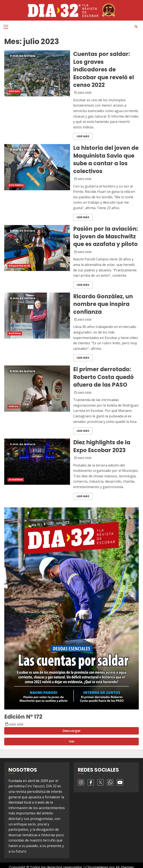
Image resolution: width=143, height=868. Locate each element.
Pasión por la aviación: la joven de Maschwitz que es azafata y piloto (37, 248)
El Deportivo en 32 (19, 266)
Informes (14, 91)
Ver (72, 741)
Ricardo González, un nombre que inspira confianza (37, 316)
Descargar (72, 731)
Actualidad (16, 480)
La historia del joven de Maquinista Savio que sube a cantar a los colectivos (37, 167)
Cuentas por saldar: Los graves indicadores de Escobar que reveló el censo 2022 (37, 73)
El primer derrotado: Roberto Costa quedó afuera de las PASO (37, 388)
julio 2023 (84, 93)
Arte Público (16, 185)
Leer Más (83, 136)
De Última (15, 333)
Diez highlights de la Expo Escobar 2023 (37, 462)
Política (14, 406)
